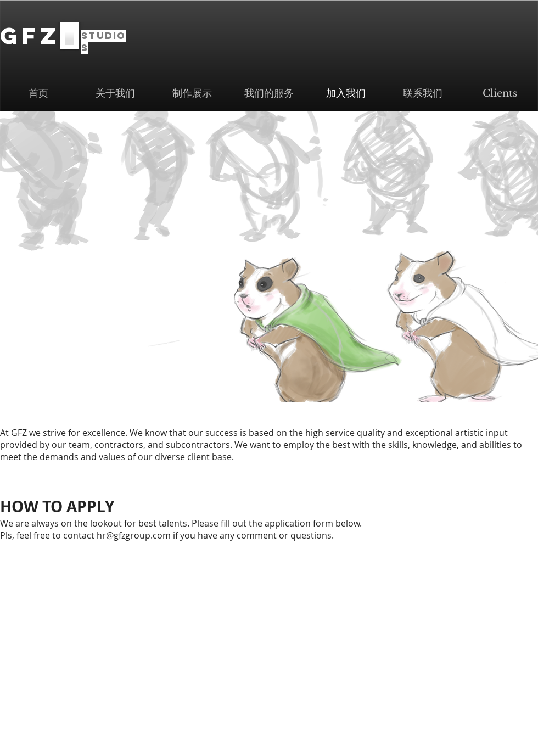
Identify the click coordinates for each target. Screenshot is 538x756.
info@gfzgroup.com (314, 713)
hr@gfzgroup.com (134, 535)
